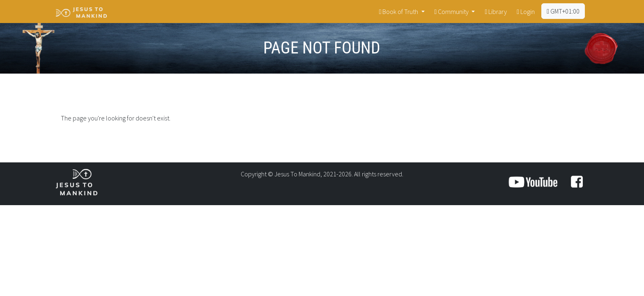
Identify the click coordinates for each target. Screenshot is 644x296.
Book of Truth (399, 12)
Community (452, 12)
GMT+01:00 (563, 11)
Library (496, 12)
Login (526, 12)
